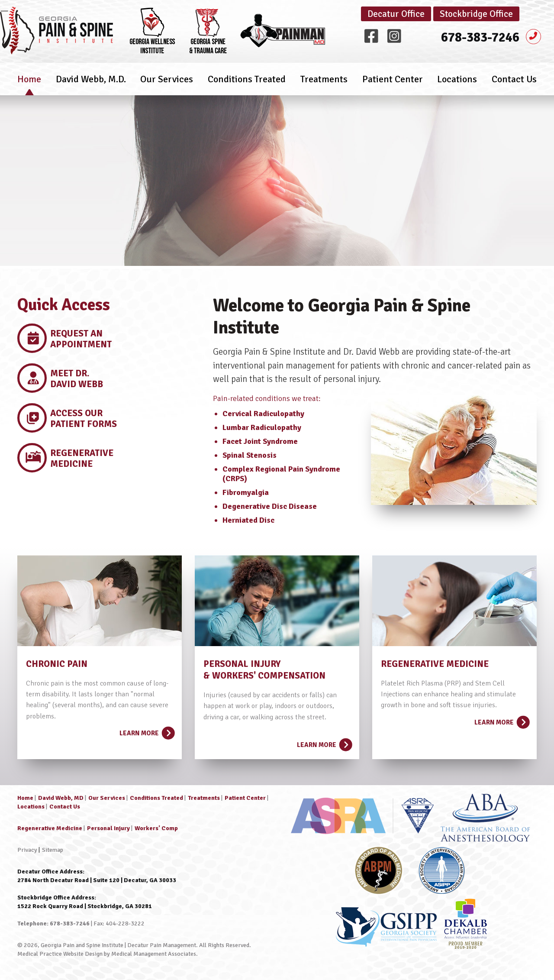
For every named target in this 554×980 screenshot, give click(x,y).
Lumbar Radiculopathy (262, 427)
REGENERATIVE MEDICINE (435, 664)
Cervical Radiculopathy (263, 414)
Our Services (167, 84)
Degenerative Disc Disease (270, 506)
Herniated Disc (248, 520)
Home (29, 84)
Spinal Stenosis (250, 455)
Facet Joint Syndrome (260, 441)
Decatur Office (396, 14)
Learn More (146, 731)
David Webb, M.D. (91, 84)
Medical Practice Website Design (60, 954)
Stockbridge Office (476, 14)
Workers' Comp (156, 828)
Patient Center (393, 84)
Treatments (324, 84)
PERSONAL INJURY (242, 664)
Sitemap (53, 850)
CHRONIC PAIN (57, 664)
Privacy (27, 850)
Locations (457, 84)
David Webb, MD (61, 798)
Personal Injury (108, 828)
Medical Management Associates (154, 954)
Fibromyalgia (246, 492)
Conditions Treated (247, 84)
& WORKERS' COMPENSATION (264, 676)
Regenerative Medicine (50, 828)
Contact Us (514, 84)
